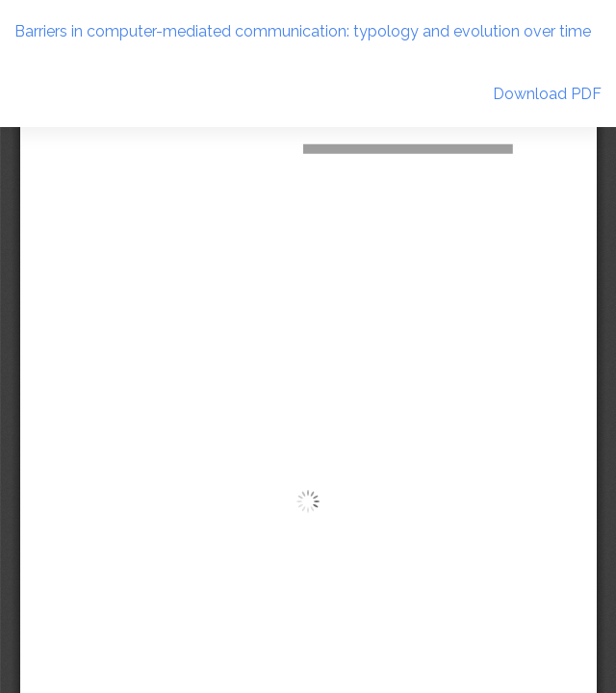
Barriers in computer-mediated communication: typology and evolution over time (303, 31)
